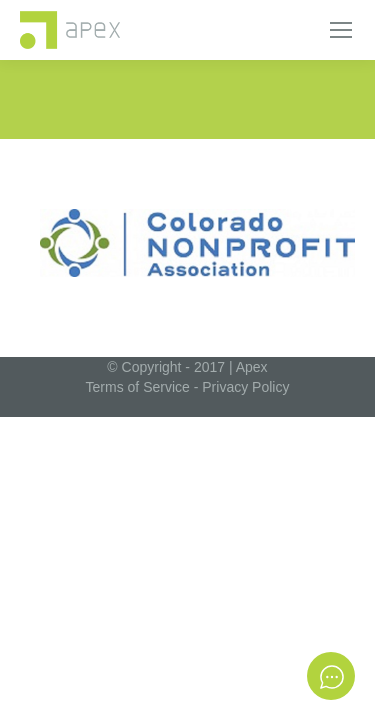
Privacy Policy (245, 387)
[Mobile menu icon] (341, 30)
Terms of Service (138, 387)
